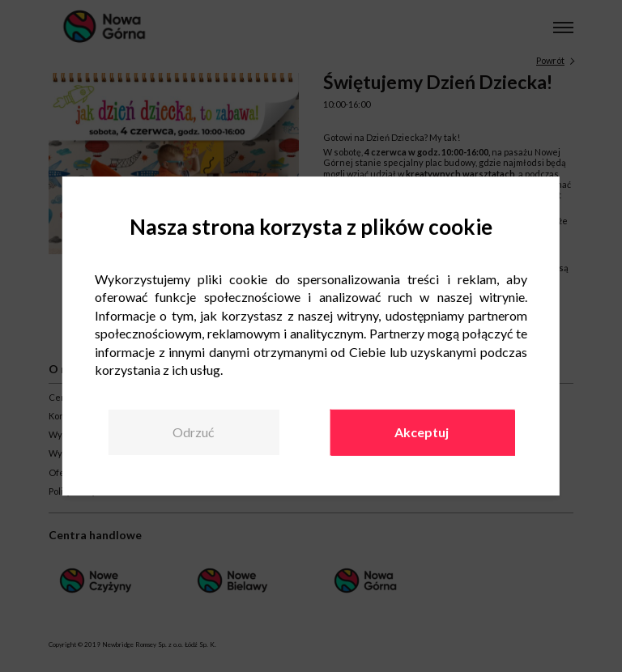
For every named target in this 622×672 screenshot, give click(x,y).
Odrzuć (193, 432)
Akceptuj (422, 432)
